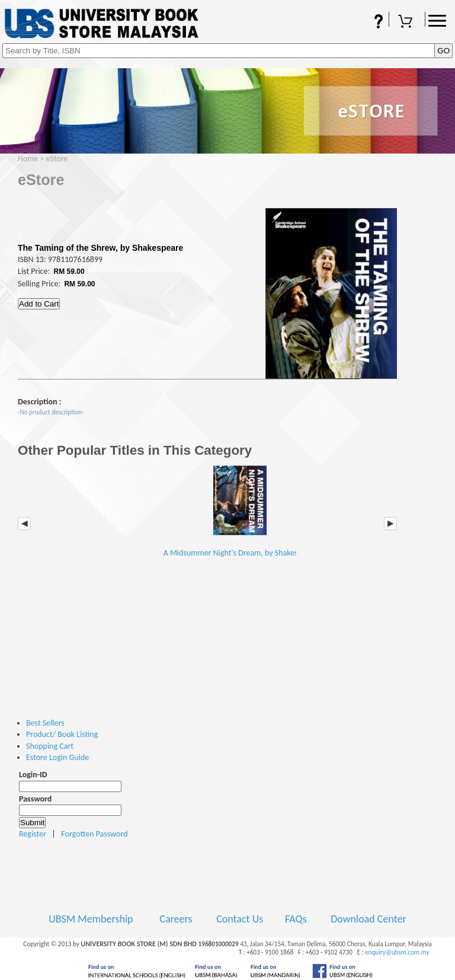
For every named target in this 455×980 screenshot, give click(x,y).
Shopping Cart (407, 23)
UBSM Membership (92, 919)
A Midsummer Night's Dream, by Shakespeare (241, 512)
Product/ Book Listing (62, 734)
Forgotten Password (94, 834)
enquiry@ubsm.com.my (397, 952)
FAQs (371, 23)
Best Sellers (45, 723)
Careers (176, 919)
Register (33, 834)
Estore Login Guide (57, 757)
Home (28, 159)
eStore (57, 159)
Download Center (369, 919)
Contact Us (241, 919)
